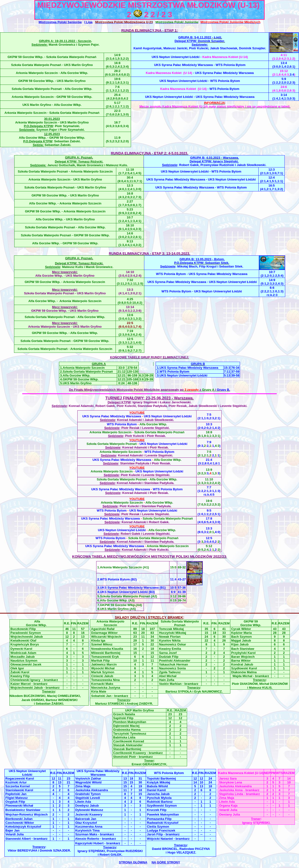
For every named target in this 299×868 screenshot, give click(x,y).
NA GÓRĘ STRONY (166, 862)
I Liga (88, 22)
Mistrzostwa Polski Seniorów (60, 22)
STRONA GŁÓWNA (133, 862)
